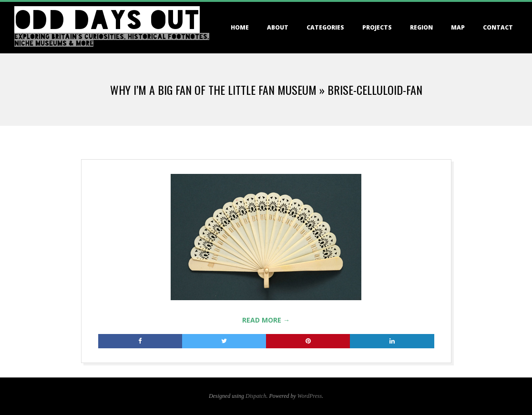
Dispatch (256, 396)
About (278, 27)
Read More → (266, 320)
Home (240, 27)
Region (421, 27)
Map (458, 27)
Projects (377, 27)
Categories (325, 27)
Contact (498, 27)
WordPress (310, 396)
